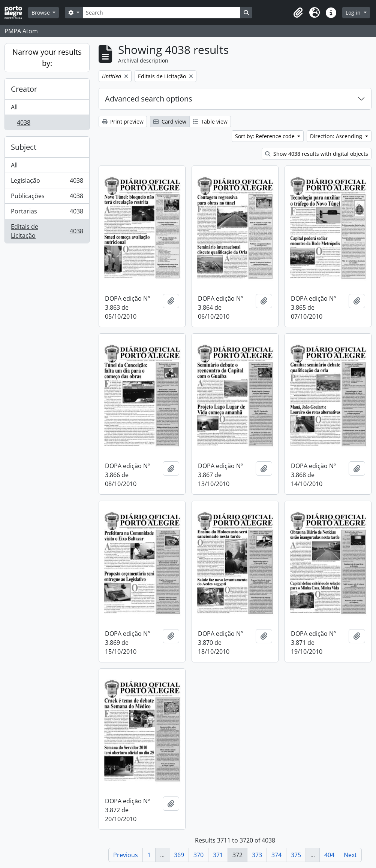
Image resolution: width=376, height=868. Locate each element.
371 (218, 855)
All (14, 107)
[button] (298, 13)
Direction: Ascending (337, 136)
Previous (126, 855)
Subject (24, 147)
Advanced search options (149, 99)
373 (257, 855)
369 (179, 855)
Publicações (47, 198)
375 (296, 855)
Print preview (123, 122)
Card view (170, 122)
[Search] (162, 13)
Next (350, 855)
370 (198, 855)
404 (329, 855)
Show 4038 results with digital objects (317, 154)
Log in (354, 13)
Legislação (47, 182)
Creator (24, 89)
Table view (210, 122)
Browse (41, 13)
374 (276, 855)
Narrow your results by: (47, 57)
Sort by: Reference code (266, 136)
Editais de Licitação (47, 231)
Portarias (47, 213)
